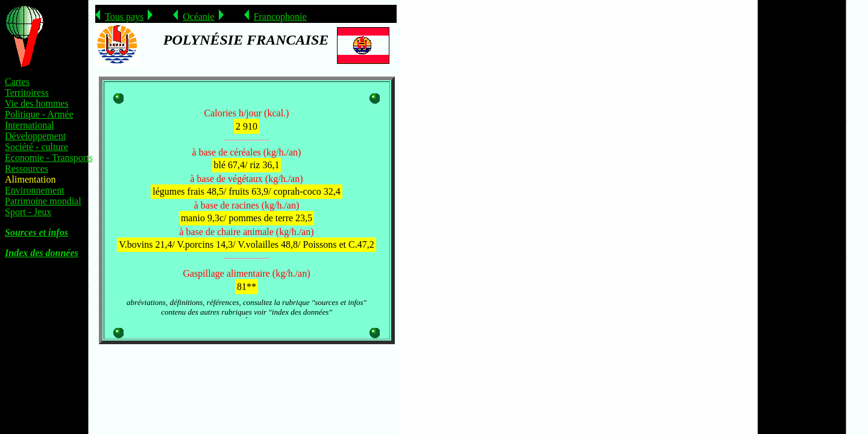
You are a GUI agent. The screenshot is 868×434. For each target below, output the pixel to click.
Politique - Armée (39, 114)
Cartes (17, 82)
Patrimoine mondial (43, 201)
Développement (35, 136)
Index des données (42, 253)
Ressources (27, 168)
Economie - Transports (49, 158)
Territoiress (27, 93)
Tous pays (124, 17)
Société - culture (36, 147)
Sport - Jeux (28, 212)
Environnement (35, 190)
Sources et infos (36, 232)
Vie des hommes (37, 103)
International (30, 125)
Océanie (198, 17)
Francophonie (280, 17)
